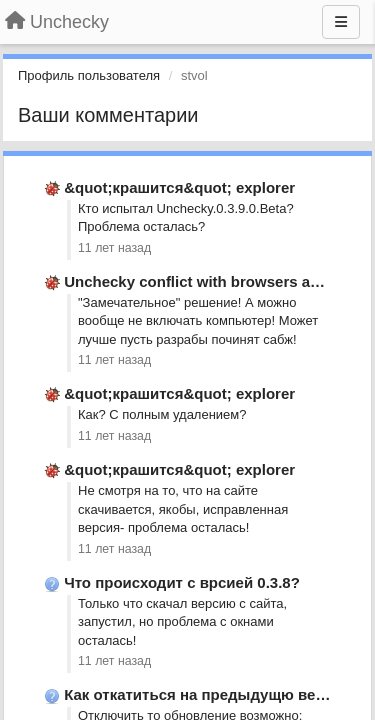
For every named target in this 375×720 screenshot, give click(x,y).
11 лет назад (114, 248)
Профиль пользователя (89, 75)
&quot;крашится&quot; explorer (179, 187)
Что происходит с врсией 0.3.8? (182, 582)
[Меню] (341, 22)
